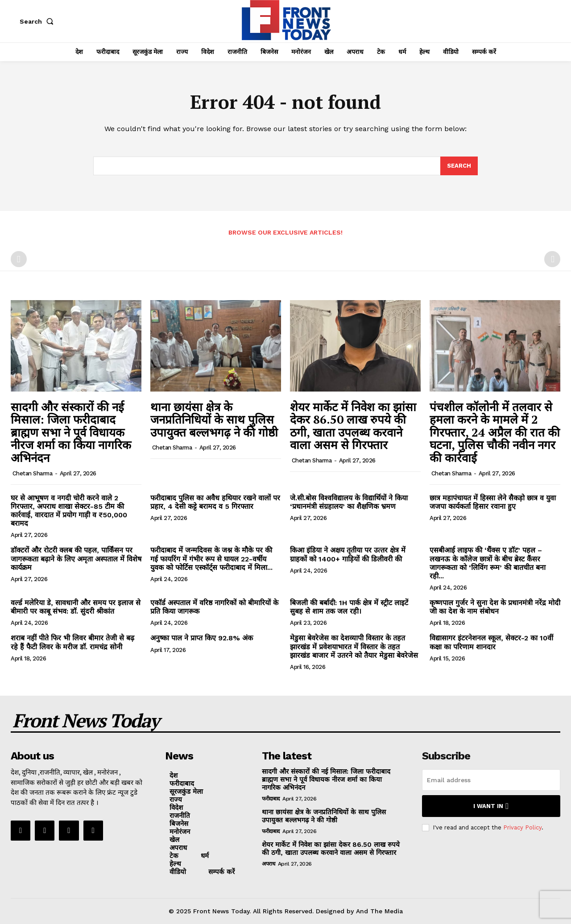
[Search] (459, 166)
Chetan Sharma (33, 473)
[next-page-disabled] (552, 259)
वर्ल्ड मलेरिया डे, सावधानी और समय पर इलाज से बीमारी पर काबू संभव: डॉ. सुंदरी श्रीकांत (76, 607)
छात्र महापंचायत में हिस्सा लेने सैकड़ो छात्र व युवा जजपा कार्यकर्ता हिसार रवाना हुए (493, 502)
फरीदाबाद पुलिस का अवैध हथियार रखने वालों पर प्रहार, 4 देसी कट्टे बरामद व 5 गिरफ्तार (215, 502)
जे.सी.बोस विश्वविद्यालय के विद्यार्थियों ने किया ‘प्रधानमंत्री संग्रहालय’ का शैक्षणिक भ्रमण (349, 502)
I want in (491, 806)
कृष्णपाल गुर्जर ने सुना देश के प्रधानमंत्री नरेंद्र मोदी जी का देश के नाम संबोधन (495, 607)
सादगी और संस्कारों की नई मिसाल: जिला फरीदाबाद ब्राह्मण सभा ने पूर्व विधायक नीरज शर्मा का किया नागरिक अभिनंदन (71, 432)
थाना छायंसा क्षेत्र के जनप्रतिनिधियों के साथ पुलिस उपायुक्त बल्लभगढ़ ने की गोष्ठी (214, 419)
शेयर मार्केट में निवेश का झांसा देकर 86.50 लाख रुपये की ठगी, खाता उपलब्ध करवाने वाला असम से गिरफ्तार (353, 426)
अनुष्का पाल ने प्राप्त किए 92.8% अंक (202, 638)
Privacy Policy (522, 827)
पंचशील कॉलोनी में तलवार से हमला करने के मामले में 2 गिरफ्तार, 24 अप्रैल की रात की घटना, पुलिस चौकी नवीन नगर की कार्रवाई (495, 432)
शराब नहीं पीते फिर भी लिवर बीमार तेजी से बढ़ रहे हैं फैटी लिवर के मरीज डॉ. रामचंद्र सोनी (72, 642)
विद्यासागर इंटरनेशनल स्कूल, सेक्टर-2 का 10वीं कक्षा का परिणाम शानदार (491, 642)
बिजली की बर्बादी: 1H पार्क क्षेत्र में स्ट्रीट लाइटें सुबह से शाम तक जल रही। (349, 607)
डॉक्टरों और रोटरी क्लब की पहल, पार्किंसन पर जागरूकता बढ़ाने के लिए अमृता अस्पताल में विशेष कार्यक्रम (76, 559)
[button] (38, 21)
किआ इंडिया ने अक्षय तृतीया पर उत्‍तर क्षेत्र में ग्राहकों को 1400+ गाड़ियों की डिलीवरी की (348, 554)
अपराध (268, 864)
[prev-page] (19, 259)
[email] (491, 780)
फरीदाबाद (271, 799)
